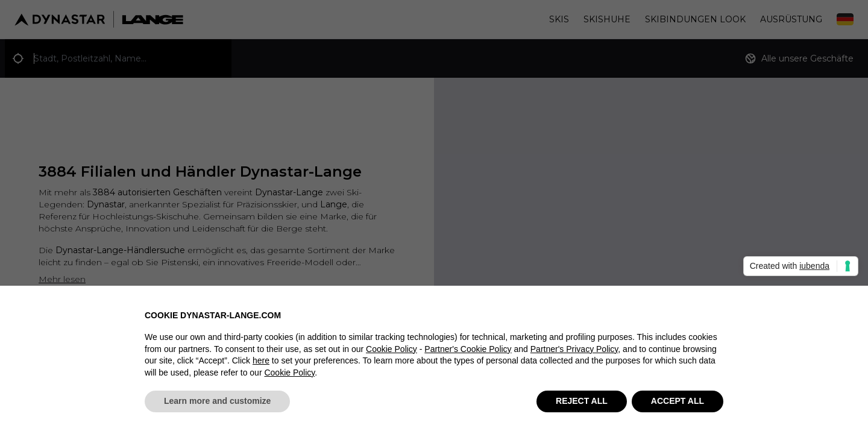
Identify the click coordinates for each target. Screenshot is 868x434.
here (261, 368)
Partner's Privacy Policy (574, 356)
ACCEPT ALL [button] (678, 408)
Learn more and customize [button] (217, 408)
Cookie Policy (392, 356)
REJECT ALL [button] (582, 408)
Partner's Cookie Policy (468, 356)
